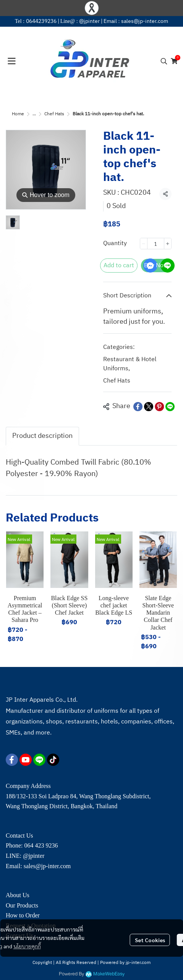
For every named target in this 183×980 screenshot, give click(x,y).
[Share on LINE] (170, 407)
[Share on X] (149, 407)
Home (18, 114)
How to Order (23, 915)
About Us (18, 895)
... (34, 114)
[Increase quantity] (168, 244)
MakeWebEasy (109, 974)
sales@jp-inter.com (145, 21)
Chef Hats (54, 114)
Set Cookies (150, 940)
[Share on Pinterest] (159, 407)
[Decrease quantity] (144, 244)
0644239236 (41, 21)
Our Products (22, 905)
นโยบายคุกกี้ (27, 946)
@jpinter (89, 21)
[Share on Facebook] (138, 407)
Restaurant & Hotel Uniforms (130, 364)
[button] (164, 61)
